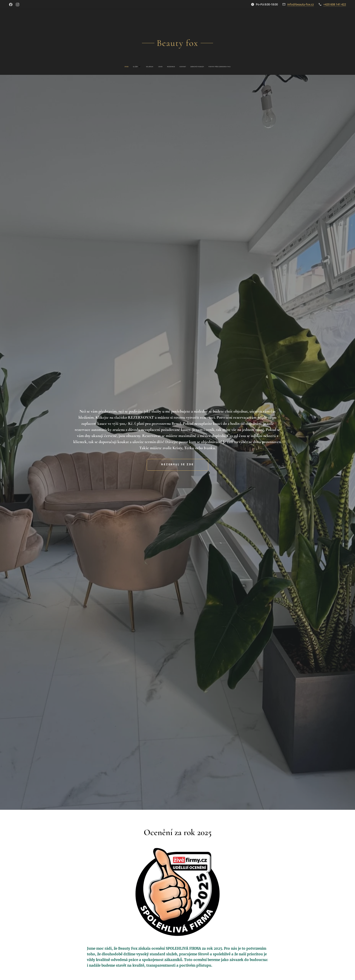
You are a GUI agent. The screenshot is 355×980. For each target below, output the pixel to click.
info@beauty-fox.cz (301, 4)
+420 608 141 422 (335, 4)
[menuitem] (161, 67)
